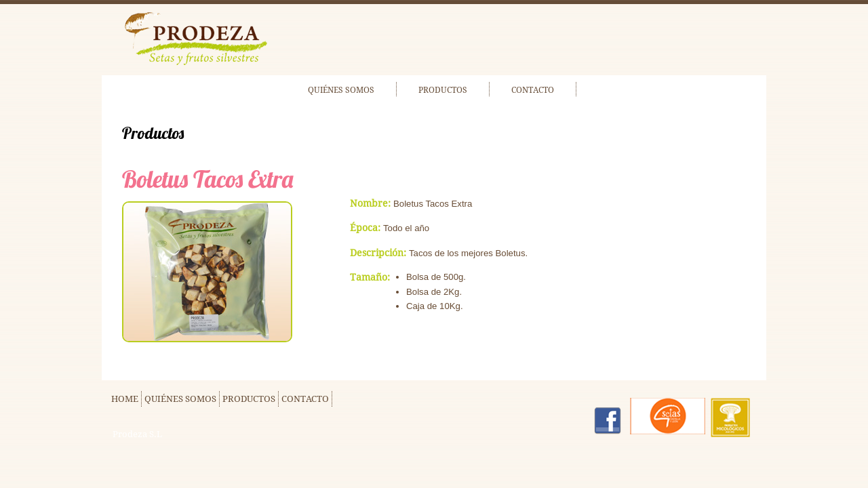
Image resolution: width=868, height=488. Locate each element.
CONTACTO (533, 90)
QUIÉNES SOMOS (341, 90)
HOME (125, 399)
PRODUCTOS (443, 90)
